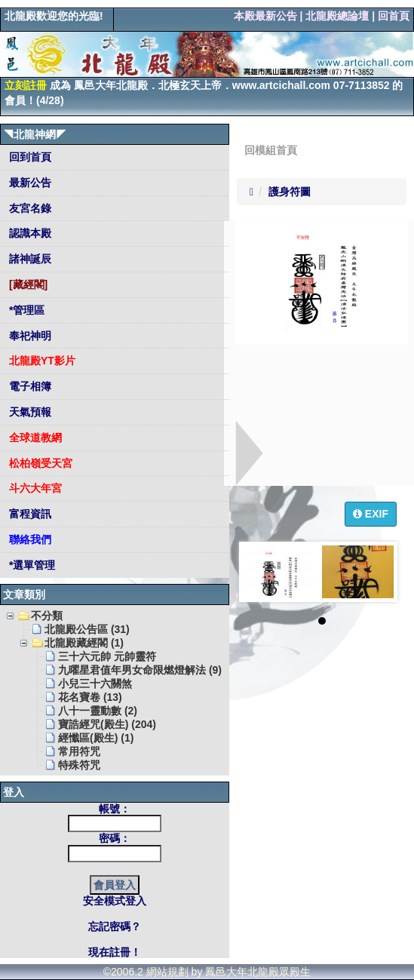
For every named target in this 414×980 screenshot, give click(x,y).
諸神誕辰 (29, 259)
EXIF (371, 514)
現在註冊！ (115, 952)
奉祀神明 (29, 336)
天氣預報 (29, 412)
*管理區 (25, 310)
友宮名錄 (29, 208)
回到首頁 (29, 157)
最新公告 (29, 183)
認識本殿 (29, 233)
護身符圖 (290, 192)
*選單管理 (31, 565)
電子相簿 (29, 386)
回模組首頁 (271, 150)
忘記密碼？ (115, 926)
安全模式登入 (115, 901)
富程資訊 (29, 514)
